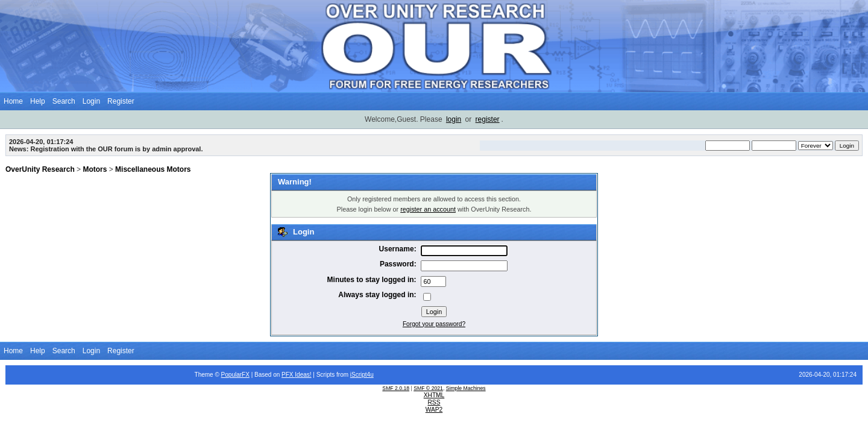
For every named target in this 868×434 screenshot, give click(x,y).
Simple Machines (466, 388)
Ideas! (303, 375)
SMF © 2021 (428, 388)
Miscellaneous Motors (153, 169)
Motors (95, 169)
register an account (428, 209)
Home (13, 101)
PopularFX (235, 375)
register (488, 119)
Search (64, 101)
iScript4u (362, 375)
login (454, 119)
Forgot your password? (434, 324)
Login (91, 101)
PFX (288, 375)
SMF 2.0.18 (396, 388)
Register (121, 101)
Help (38, 101)
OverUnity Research (40, 169)
